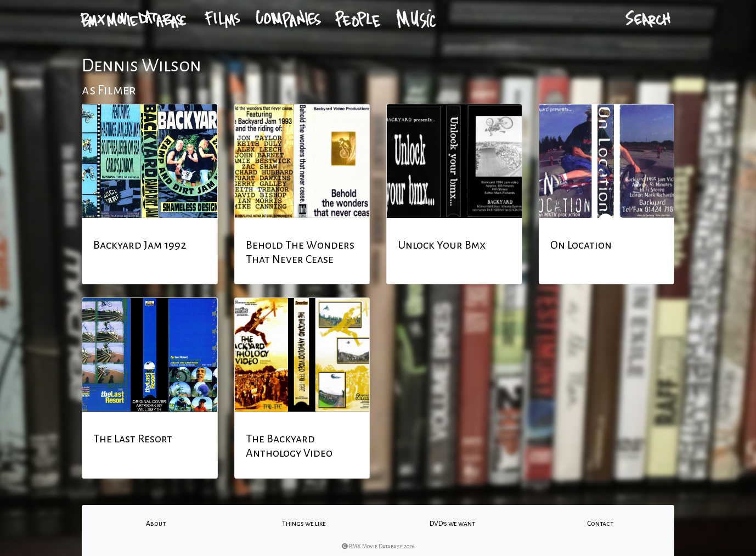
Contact (600, 524)
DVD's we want (452, 524)
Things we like (304, 524)
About (156, 524)
